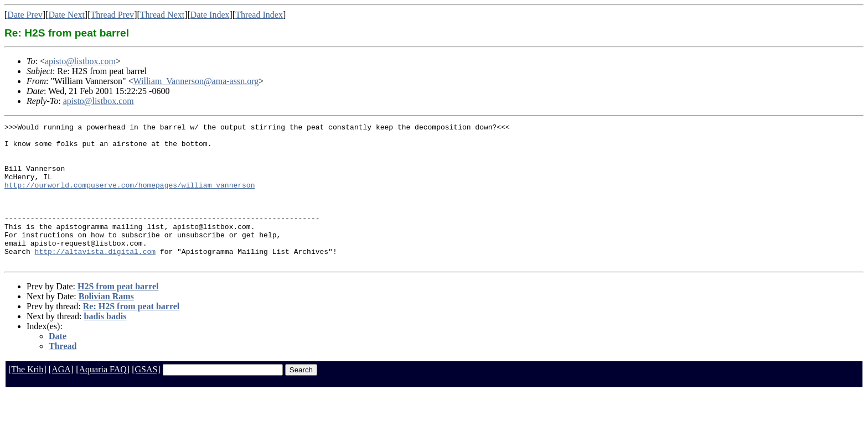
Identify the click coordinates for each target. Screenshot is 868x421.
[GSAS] (146, 397)
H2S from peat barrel (118, 315)
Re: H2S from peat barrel (131, 334)
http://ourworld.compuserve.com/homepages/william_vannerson (130, 198)
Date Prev (25, 15)
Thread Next (162, 15)
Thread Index (259, 15)
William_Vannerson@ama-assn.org (196, 81)
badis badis (105, 344)
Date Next (67, 15)
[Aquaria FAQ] (103, 397)
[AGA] (61, 397)
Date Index (210, 15)
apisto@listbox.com (80, 61)
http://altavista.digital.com (95, 278)
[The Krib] (27, 397)
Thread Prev (112, 15)
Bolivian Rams (106, 324)
